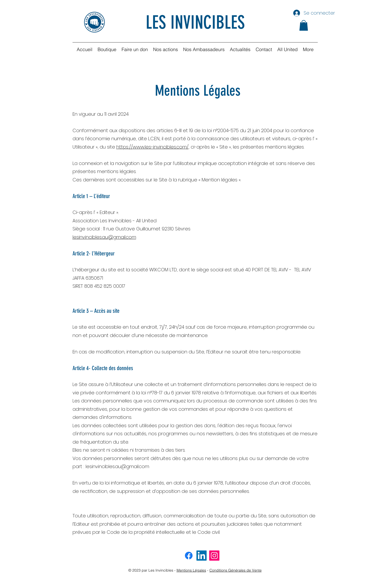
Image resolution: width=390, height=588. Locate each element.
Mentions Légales (191, 570)
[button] (304, 25)
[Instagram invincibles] (214, 556)
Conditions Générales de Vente (236, 570)
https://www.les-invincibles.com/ (152, 147)
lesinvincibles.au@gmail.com (104, 237)
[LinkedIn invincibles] (202, 556)
